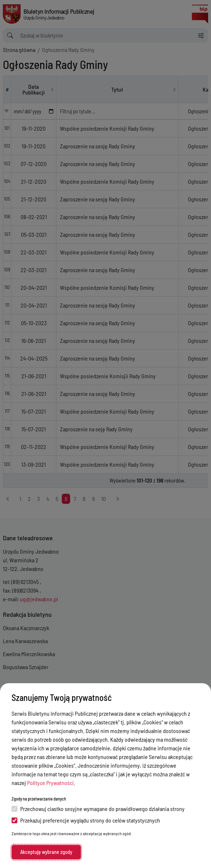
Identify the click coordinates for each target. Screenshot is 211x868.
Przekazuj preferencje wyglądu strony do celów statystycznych (86, 820)
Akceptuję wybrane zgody (46, 852)
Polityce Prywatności (50, 783)
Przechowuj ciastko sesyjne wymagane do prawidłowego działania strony (98, 809)
